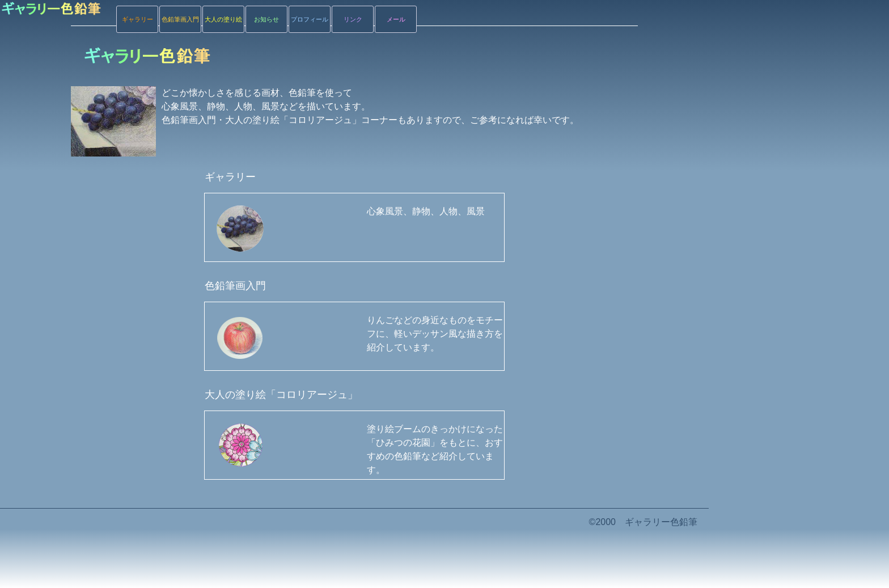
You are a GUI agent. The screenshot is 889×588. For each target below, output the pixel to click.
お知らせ (266, 19)
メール (396, 19)
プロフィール (310, 19)
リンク (353, 19)
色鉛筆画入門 (180, 19)
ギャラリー (137, 19)
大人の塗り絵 (223, 19)
